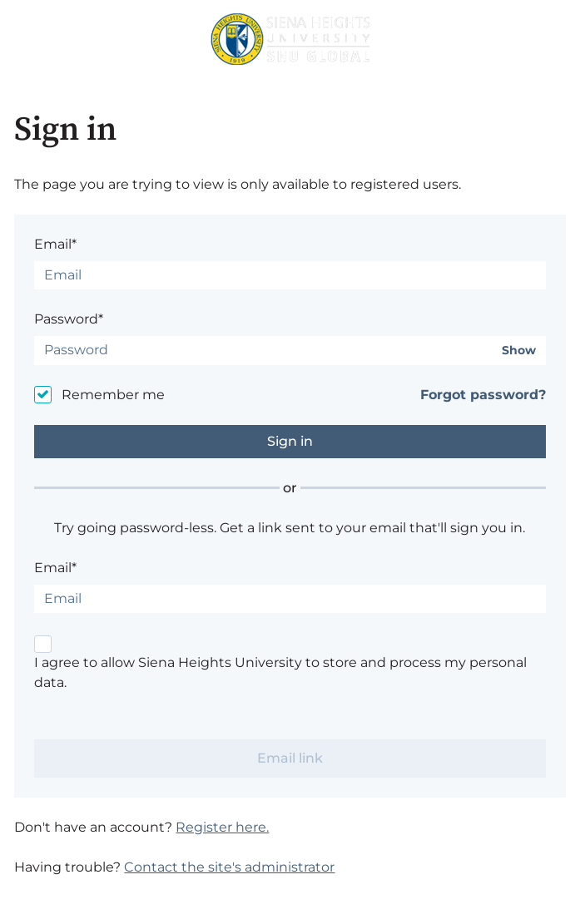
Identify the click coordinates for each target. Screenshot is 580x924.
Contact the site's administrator (229, 867)
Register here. (222, 827)
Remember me (113, 395)
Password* (69, 319)
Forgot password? (483, 395)
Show (519, 351)
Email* (55, 244)
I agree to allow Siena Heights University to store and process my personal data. (280, 672)
